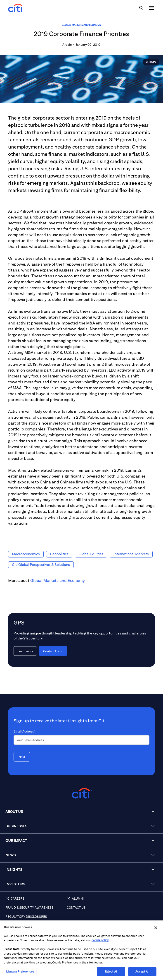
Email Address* (24, 731)
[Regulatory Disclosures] (36, 919)
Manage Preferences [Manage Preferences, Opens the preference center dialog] (20, 972)
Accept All (142, 972)
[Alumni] (113, 901)
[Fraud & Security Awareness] (36, 910)
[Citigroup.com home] (81, 793)
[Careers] (36, 901)
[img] (141, 8)
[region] (81, 950)
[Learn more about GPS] (25, 651)
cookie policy (100, 940)
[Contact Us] (113, 910)
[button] (81, 812)
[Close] (156, 928)
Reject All (111, 972)
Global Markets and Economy (81, 25)
